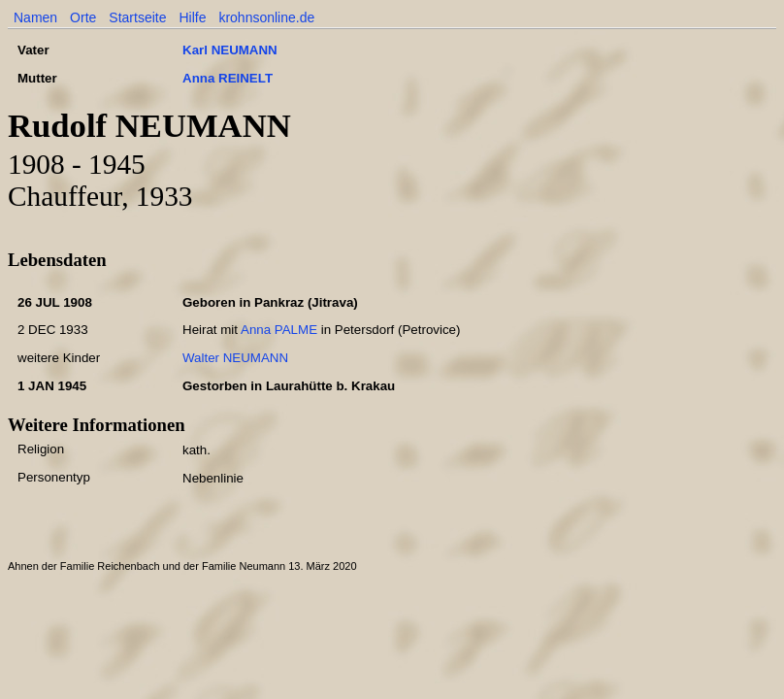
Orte (83, 17)
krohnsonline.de (266, 17)
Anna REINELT (228, 78)
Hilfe (192, 17)
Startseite (137, 17)
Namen (35, 17)
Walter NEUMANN (235, 358)
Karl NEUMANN (230, 50)
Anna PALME (279, 330)
